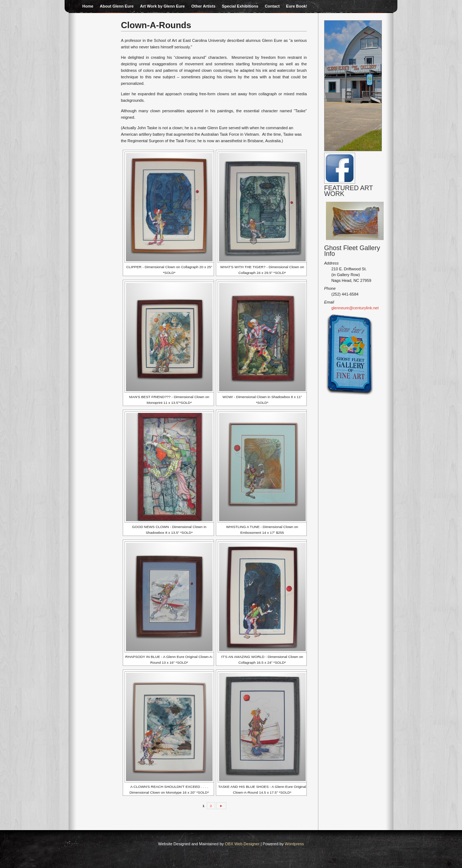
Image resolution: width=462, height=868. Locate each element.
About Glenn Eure (117, 6)
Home (88, 6)
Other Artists (203, 6)
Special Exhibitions (240, 6)
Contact (272, 6)
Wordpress (294, 844)
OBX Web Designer (242, 844)
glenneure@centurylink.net (355, 308)
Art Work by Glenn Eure (162, 6)
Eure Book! (297, 6)
